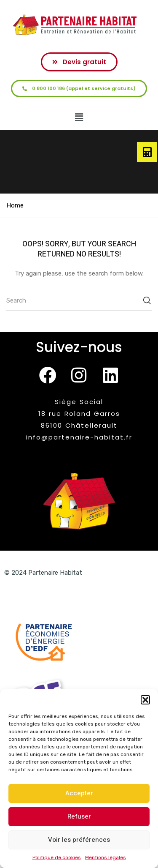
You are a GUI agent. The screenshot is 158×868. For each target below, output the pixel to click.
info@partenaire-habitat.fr (79, 437)
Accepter (79, 793)
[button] (145, 700)
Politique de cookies (57, 857)
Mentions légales (106, 857)
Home (15, 205)
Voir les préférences (79, 840)
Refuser (79, 816)
